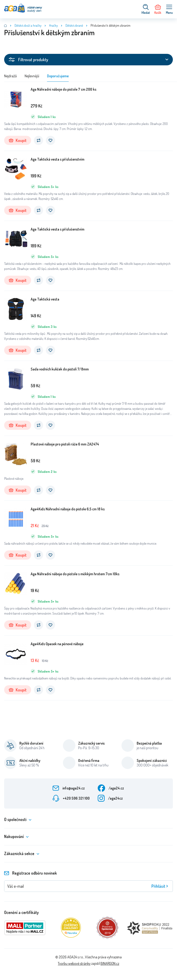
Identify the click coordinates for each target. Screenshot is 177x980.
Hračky (53, 25)
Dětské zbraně (74, 25)
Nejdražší (10, 76)
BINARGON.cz (110, 963)
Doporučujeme (58, 76)
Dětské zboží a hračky (28, 25)
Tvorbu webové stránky (74, 963)
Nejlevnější (32, 76)
